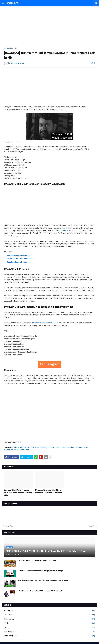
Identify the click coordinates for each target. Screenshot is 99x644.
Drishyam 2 (15, 48)
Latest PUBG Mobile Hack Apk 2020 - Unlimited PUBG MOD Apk (40, 591)
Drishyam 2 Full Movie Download (35, 447)
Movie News (9, 450)
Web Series (49, 615)
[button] (3, 3)
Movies (49, 623)
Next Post (92, 526)
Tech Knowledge (49, 636)
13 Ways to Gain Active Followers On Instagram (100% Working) (40, 571)
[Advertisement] (49, 26)
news (16, 450)
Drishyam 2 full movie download (44, 323)
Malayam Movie (82, 447)
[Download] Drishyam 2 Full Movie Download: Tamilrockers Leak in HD (49, 491)
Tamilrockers (63, 231)
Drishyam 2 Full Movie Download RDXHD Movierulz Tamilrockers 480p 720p (18, 492)
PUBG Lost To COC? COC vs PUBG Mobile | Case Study (37, 561)
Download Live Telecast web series (20, 259)
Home (6, 48)
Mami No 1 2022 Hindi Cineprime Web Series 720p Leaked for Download (43, 581)
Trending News (25, 450)
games (49, 628)
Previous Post (8, 526)
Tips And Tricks (49, 632)
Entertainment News (68, 447)
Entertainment (54, 447)
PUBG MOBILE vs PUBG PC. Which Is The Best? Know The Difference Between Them (46, 551)
